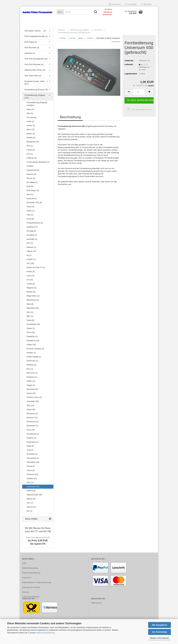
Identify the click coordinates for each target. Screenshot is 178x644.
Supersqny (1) (32, 442)
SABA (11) (31, 382)
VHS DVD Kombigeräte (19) (36, 59)
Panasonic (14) (33, 341)
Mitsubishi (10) (33, 309)
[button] (115, 4)
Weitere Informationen (159, 638)
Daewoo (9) (31, 175)
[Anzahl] (139, 92)
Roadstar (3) (32, 377)
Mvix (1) (30, 313)
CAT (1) (30, 154)
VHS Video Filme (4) (33, 76)
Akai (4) (30, 114)
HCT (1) (30, 244)
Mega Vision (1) (33, 296)
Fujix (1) (30, 215)
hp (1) (29, 256)
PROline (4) (31, 365)
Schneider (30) (33, 402)
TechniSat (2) (32, 455)
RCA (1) (30, 369)
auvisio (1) (31, 126)
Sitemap (26, 593)
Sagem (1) (31, 386)
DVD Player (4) (31, 42)
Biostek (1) (31, 138)
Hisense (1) (31, 248)
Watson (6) (31, 499)
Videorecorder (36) (34, 495)
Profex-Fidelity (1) (34, 357)
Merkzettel (146, 4)
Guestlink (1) (32, 235)
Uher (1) (30, 483)
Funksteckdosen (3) (35, 223)
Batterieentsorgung (30, 569)
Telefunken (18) (33, 463)
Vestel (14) (31, 491)
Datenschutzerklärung (45, 633)
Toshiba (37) (32, 479)
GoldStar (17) (32, 227)
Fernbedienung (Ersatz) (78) (36, 90)
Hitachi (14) (31, 252)
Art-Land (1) (31, 118)
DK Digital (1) (32, 183)
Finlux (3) (30, 207)
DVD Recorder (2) (32, 48)
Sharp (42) (31, 410)
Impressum (27, 578)
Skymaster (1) (32, 426)
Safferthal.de (96, 603)
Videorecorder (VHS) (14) (35, 71)
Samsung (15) (32, 390)
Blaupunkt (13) (33, 142)
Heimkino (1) (30, 54)
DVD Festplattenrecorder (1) (36, 37)
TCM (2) (30, 450)
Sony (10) (31, 430)
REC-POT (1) (32, 373)
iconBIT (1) (31, 260)
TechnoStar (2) (33, 459)
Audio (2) (30, 122)
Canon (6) (31, 150)
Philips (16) (31, 345)
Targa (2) (30, 446)
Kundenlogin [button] (131, 4)
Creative (30, 167)
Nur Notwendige (159, 632)
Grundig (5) (31, 231)
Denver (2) (31, 179)
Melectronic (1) (33, 300)
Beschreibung (70, 118)
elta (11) (30, 195)
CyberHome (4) (33, 171)
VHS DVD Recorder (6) (34, 65)
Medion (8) (31, 292)
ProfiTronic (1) (32, 361)
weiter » (81, 39)
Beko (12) (31, 130)
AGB (24, 564)
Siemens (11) (32, 418)
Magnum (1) (32, 288)
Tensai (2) (31, 467)
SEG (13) (30, 406)
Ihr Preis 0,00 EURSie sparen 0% (38, 541)
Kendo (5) (31, 272)
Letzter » (91, 39)
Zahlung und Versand (31, 588)
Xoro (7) (30, 503)
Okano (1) (31, 329)
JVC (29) (30, 264)
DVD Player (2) (33, 191)
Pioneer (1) (31, 353)
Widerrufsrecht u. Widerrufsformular (37, 583)
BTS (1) (30, 146)
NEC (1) (30, 317)
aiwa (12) (30, 110)
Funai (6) (30, 219)
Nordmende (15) (33, 325)
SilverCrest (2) (32, 422)
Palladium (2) (32, 337)
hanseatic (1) (32, 240)
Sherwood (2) (32, 414)
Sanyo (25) (31, 394)
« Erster (62, 39)
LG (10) (30, 280)
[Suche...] (60, 12)
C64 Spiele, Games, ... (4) (35, 31)
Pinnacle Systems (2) (35, 349)
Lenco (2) (30, 276)
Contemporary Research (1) (38, 162)
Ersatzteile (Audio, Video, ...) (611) (36, 83)
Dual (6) (30, 187)
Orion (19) (31, 333)
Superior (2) (31, 438)
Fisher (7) (31, 211)
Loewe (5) (31, 284)
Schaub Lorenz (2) (34, 398)
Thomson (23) (32, 475)
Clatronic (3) (32, 158)
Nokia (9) (30, 321)
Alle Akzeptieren (160, 625)
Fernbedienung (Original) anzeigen (37, 104)
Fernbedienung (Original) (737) (35, 97)
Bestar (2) (31, 134)
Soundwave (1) (33, 434)
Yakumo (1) (31, 507)
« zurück (72, 39)
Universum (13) (33, 487)
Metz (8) (30, 304)
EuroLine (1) (32, 199)
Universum (116, 42)
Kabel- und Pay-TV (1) (36, 268)
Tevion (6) (31, 471)
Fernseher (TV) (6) (34, 203)
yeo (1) (29, 511)
